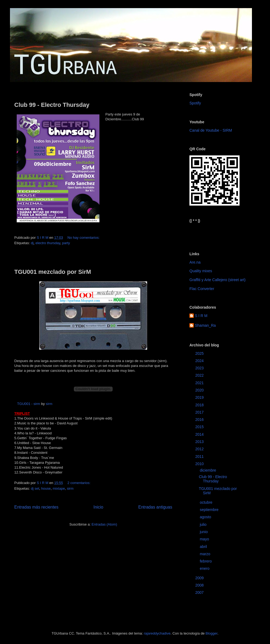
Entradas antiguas (155, 507)
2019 (200, 397)
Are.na (195, 262)
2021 (200, 383)
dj (32, 243)
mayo (205, 539)
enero (205, 568)
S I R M (201, 316)
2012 (200, 449)
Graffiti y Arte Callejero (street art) (217, 280)
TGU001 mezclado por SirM (53, 272)
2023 (200, 368)
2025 (200, 353)
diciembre (208, 470)
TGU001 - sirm (29, 404)
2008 (200, 585)
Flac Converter (202, 289)
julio (204, 524)
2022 (200, 375)
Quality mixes (201, 271)
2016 (200, 420)
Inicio (98, 507)
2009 (200, 578)
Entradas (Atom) (104, 524)
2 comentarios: (79, 483)
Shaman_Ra (205, 325)
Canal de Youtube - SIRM (211, 130)
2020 (200, 390)
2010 (200, 464)
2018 (200, 405)
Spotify (195, 103)
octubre (207, 502)
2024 (200, 361)
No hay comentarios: (84, 238)
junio (204, 532)
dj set (35, 488)
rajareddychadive (157, 633)
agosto (206, 517)
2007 (200, 592)
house (46, 488)
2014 (200, 434)
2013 (200, 442)
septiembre (210, 510)
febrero (206, 561)
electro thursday (48, 243)
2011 (200, 456)
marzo (205, 554)
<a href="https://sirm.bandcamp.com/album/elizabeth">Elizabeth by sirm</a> (216, 233)
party (66, 243)
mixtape (59, 488)
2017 (200, 412)
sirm (49, 404)
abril (204, 547)
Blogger (212, 633)
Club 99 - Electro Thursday (52, 105)
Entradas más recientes (36, 507)
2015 (200, 427)
